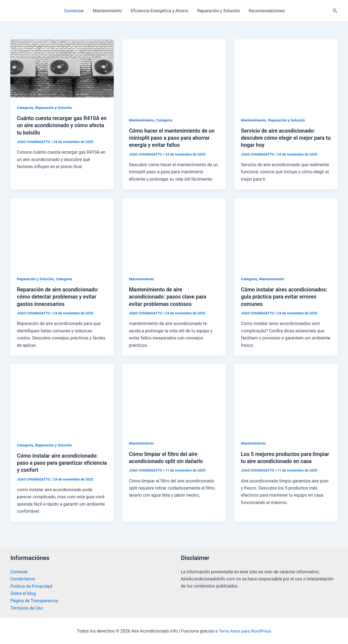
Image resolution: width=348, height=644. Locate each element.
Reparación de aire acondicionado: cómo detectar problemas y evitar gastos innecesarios (59, 297)
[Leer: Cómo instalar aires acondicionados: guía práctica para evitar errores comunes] (286, 233)
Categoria (25, 108)
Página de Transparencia (34, 600)
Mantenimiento (107, 11)
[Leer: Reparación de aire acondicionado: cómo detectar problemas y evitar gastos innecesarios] (62, 233)
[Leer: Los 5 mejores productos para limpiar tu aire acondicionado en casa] (286, 398)
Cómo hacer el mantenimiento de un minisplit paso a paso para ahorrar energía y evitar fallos (173, 138)
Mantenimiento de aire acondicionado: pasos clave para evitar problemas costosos (169, 297)
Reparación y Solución (219, 11)
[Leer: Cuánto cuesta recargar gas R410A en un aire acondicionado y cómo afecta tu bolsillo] (62, 68)
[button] (335, 11)
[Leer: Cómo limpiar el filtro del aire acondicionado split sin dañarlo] (174, 398)
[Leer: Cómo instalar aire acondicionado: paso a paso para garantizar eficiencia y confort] (62, 399)
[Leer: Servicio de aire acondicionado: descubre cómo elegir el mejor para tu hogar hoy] (286, 74)
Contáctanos (23, 578)
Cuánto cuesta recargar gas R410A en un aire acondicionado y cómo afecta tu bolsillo (59, 125)
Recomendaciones (267, 11)
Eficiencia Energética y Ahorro (160, 11)
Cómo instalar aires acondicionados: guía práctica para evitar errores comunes (285, 297)
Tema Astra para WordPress (245, 630)
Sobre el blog (23, 593)
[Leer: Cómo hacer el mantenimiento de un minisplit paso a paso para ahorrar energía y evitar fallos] (174, 74)
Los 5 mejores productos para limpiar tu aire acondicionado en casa (280, 461)
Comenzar (74, 11)
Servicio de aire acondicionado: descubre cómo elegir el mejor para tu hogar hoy (284, 138)
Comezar (19, 571)
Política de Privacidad (31, 585)
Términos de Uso (27, 607)
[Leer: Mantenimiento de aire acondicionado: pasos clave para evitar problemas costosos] (174, 233)
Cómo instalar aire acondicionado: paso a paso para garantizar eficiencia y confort (59, 463)
